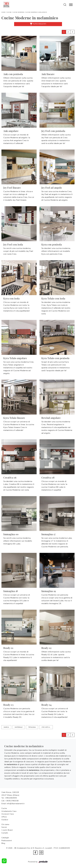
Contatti (5, 833)
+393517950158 (12, 801)
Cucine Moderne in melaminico (36, 12)
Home (3, 12)
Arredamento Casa (9, 811)
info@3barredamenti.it (16, 804)
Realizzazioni (7, 841)
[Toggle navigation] (71, 5)
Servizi (4, 827)
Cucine (9, 12)
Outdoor (5, 820)
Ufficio (4, 817)
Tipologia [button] (32, 727)
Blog (3, 843)
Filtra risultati (38, 24)
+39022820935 (11, 798)
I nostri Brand (7, 830)
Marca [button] (6, 727)
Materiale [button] (19, 727)
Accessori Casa (8, 814)
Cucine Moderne (18, 12)
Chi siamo (5, 824)
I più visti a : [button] (46, 727)
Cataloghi (5, 838)
